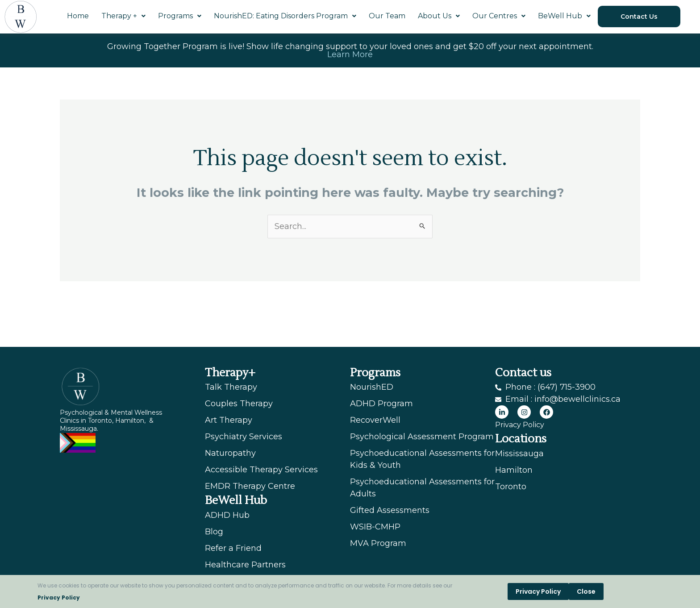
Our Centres (499, 16)
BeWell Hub (564, 16)
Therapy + (123, 16)
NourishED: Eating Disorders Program (285, 16)
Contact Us (639, 17)
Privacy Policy (59, 598)
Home (78, 16)
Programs (180, 16)
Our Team (387, 16)
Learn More (350, 54)
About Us (439, 16)
